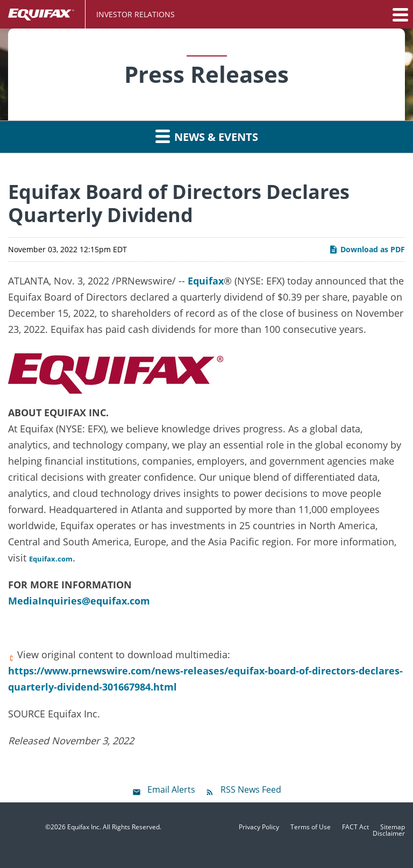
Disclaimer (389, 834)
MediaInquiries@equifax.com (79, 601)
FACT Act (355, 827)
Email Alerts (171, 789)
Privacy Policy (259, 827)
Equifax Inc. (84, 827)
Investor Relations (136, 14)
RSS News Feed (251, 789)
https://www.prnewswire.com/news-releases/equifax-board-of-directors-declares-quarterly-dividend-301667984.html (205, 679)
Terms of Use (311, 827)
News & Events (207, 136)
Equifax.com (51, 559)
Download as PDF (367, 249)
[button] (400, 15)
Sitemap (393, 827)
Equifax (206, 281)
